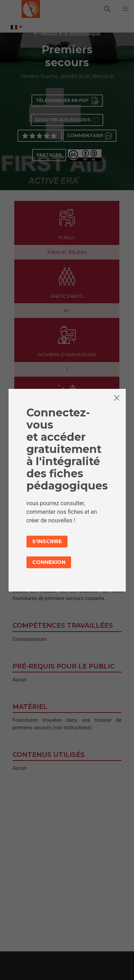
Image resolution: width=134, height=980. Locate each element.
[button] (125, 9)
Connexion (49, 562)
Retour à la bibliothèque (71, 33)
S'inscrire (47, 541)
